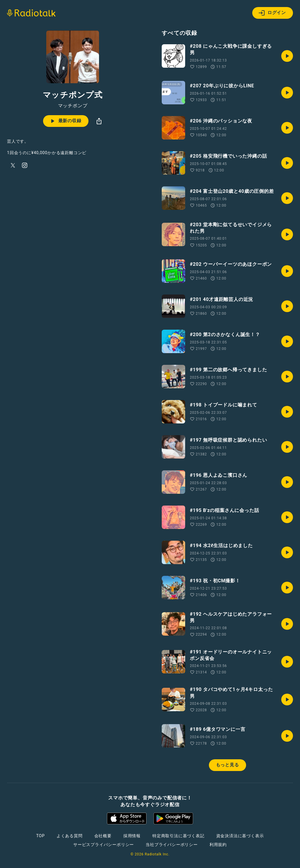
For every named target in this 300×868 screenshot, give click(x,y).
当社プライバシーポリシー (172, 845)
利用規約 (218, 845)
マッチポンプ (73, 106)
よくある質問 (70, 836)
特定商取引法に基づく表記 (178, 836)
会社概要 (103, 836)
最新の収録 (65, 121)
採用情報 (132, 836)
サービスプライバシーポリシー (104, 845)
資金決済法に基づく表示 (240, 836)
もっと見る (227, 765)
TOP (41, 836)
